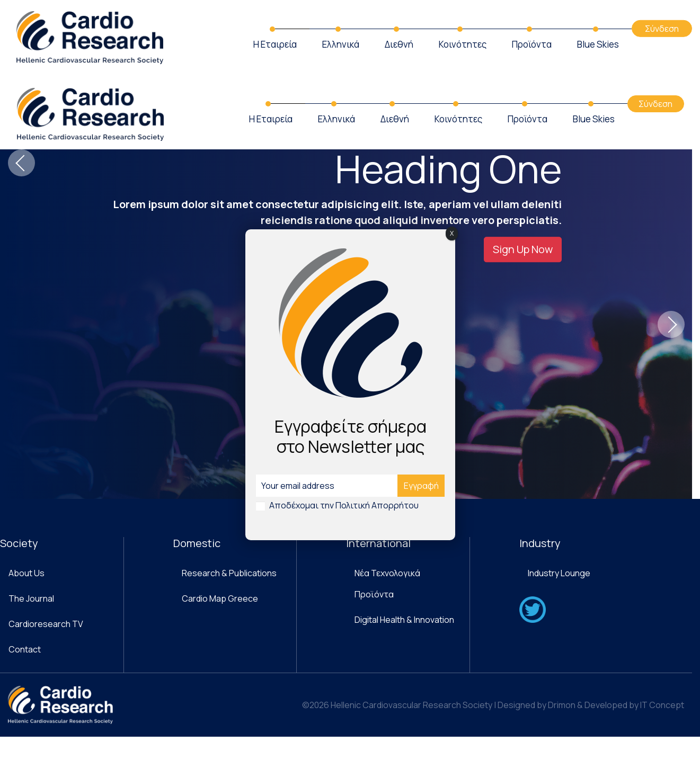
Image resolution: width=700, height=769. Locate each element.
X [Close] (452, 233)
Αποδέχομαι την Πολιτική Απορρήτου (344, 505)
